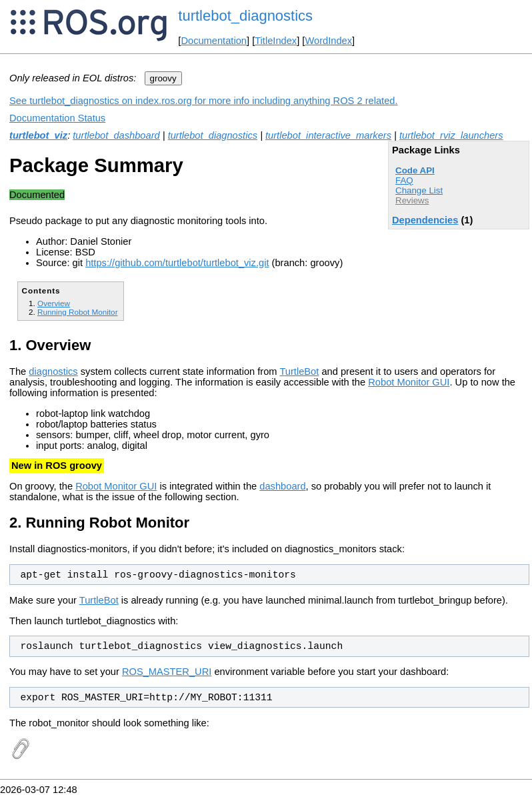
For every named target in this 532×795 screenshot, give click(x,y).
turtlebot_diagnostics (245, 16)
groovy (163, 78)
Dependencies (425, 220)
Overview (54, 303)
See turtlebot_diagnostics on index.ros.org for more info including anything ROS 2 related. (204, 101)
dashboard (282, 486)
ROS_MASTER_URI (167, 672)
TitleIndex (276, 41)
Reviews (412, 200)
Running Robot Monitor (78, 312)
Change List (419, 190)
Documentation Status (57, 118)
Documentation (214, 41)
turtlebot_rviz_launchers (451, 135)
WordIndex (328, 41)
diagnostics (53, 371)
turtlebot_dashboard (116, 135)
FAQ (404, 180)
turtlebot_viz (38, 135)
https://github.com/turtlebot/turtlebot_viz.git (177, 263)
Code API (415, 170)
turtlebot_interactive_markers (328, 135)
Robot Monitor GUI (409, 382)
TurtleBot (299, 371)
